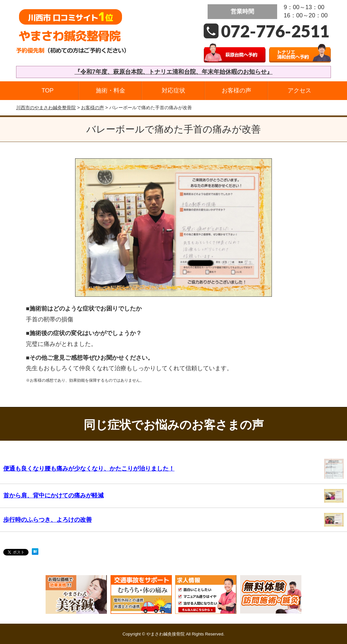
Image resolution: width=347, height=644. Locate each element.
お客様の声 (236, 91)
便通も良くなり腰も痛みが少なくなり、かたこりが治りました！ (89, 469)
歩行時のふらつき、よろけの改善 (48, 520)
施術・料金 (111, 91)
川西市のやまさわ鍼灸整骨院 (46, 108)
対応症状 (173, 91)
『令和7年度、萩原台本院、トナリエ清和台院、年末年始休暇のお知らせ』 (173, 72)
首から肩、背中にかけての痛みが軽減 (53, 495)
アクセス (299, 91)
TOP (48, 91)
